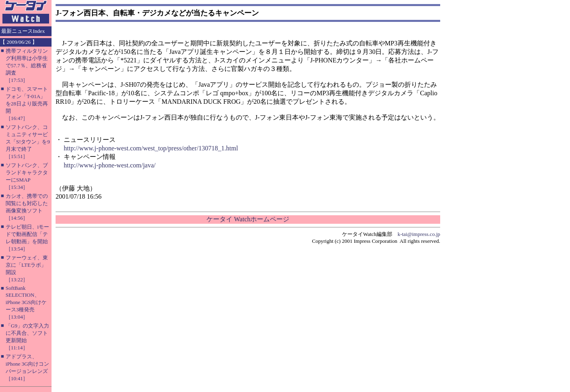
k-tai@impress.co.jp (419, 234)
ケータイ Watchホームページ (248, 219)
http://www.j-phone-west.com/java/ (110, 165)
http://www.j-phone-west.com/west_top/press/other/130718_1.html (151, 148)
